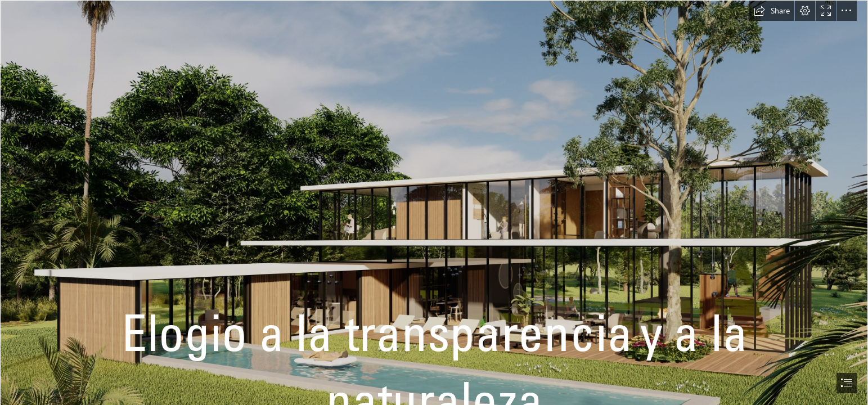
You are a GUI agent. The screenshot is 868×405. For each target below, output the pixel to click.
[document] (434, 202)
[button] (772, 11)
